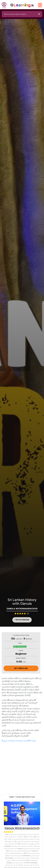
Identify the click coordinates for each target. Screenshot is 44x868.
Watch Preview (22, 620)
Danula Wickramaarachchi (22, 828)
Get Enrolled (21, 668)
